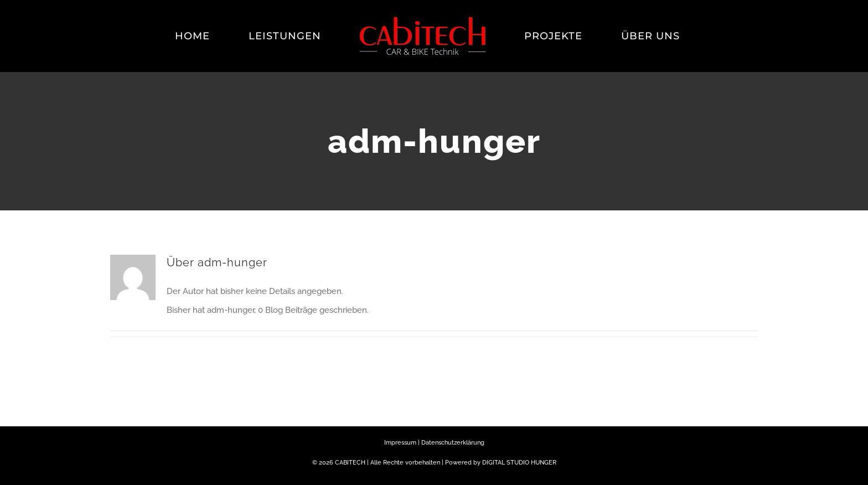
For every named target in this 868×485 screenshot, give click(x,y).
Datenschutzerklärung (453, 443)
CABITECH (350, 463)
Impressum (400, 443)
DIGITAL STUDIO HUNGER (519, 463)
